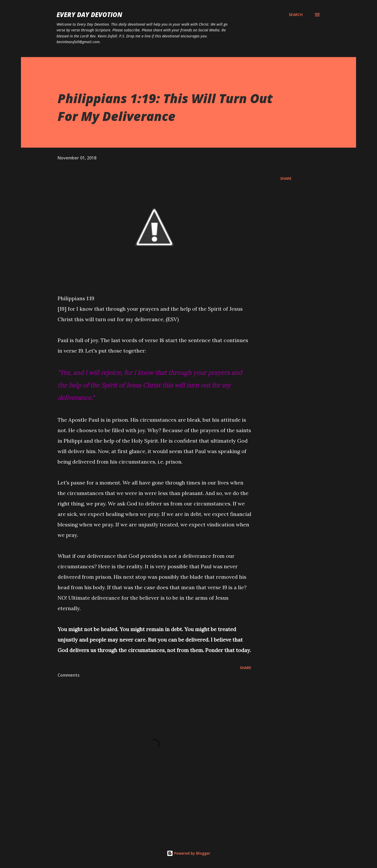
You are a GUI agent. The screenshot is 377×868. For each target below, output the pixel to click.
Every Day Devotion (89, 15)
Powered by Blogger (188, 853)
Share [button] (286, 178)
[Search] (296, 15)
